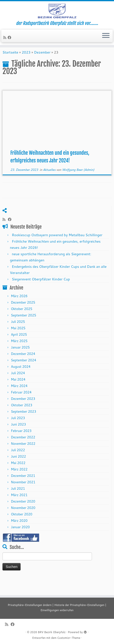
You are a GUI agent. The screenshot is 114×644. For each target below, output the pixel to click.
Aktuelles (50, 184)
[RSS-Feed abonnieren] (5, 48)
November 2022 (23, 458)
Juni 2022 (18, 470)
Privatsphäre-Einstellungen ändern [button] (30, 605)
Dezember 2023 (23, 413)
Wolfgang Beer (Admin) (78, 184)
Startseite (10, 66)
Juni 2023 (18, 438)
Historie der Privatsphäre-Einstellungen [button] (79, 605)
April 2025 (19, 349)
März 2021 (19, 509)
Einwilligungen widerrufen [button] (57, 610)
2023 (26, 66)
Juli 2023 (18, 432)
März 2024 (19, 400)
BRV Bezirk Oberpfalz (52, 632)
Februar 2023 (21, 445)
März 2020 (19, 535)
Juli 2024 (18, 387)
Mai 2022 (18, 477)
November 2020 (23, 522)
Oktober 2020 (22, 528)
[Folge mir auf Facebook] (10, 48)
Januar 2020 (20, 541)
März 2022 (19, 483)
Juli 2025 (18, 336)
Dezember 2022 (23, 451)
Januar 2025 (20, 361)
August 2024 (21, 381)
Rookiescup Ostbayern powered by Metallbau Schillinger (57, 249)
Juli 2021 (18, 503)
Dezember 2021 (23, 490)
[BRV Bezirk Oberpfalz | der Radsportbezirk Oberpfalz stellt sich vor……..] (57, 16)
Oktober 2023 (22, 419)
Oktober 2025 (22, 323)
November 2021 (23, 496)
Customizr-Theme (69, 638)
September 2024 (24, 374)
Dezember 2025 (23, 316)
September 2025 (24, 329)
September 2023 (24, 426)
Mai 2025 (18, 342)
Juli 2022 (18, 464)
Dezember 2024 (23, 368)
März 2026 (19, 310)
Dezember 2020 (23, 515)
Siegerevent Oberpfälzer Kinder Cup (41, 293)
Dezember (42, 66)
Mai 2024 (18, 393)
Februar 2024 (21, 406)
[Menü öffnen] (106, 46)
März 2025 (19, 355)
